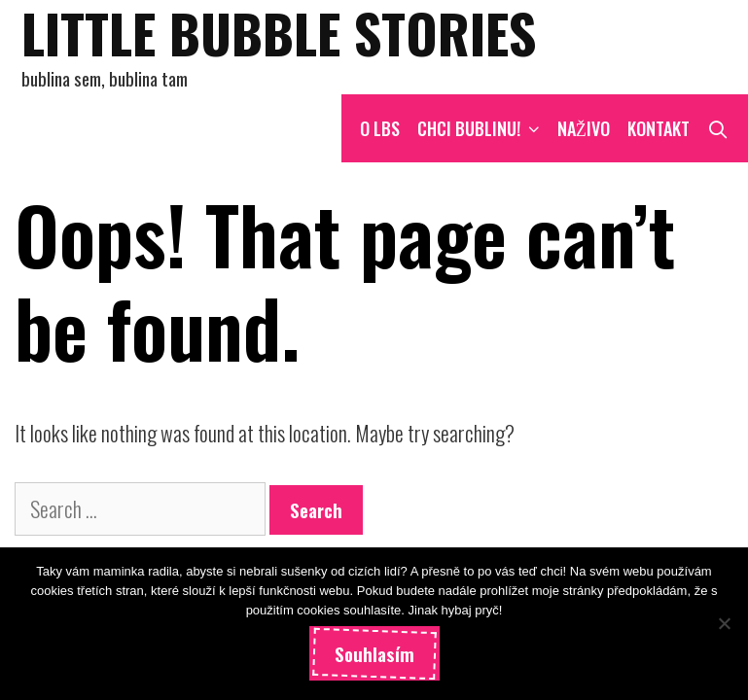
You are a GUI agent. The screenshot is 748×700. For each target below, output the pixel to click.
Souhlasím (374, 653)
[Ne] (724, 623)
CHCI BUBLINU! (483, 128)
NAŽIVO (584, 128)
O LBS (380, 128)
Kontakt (659, 128)
